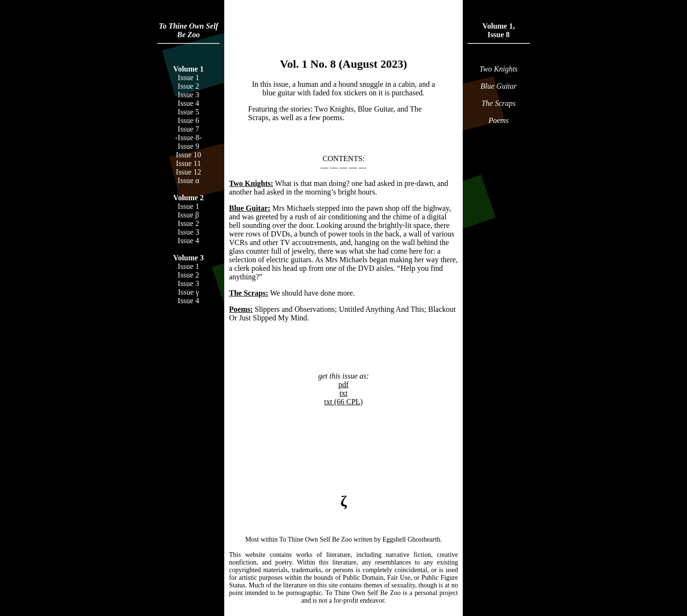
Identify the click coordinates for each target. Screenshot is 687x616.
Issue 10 (189, 155)
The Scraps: (249, 293)
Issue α (188, 180)
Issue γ (188, 292)
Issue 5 (189, 112)
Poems (499, 120)
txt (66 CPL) (344, 402)
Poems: (241, 309)
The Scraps (499, 103)
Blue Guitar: (250, 208)
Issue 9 (189, 146)
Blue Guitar (499, 86)
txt (344, 393)
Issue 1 (189, 77)
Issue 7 (189, 129)
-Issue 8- (188, 138)
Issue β (188, 215)
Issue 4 (189, 103)
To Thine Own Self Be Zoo (188, 30)
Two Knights (499, 69)
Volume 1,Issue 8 (499, 30)
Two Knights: (251, 183)
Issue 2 (189, 86)
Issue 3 (189, 95)
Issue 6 (189, 120)
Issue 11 (188, 163)
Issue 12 (189, 172)
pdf (343, 385)
